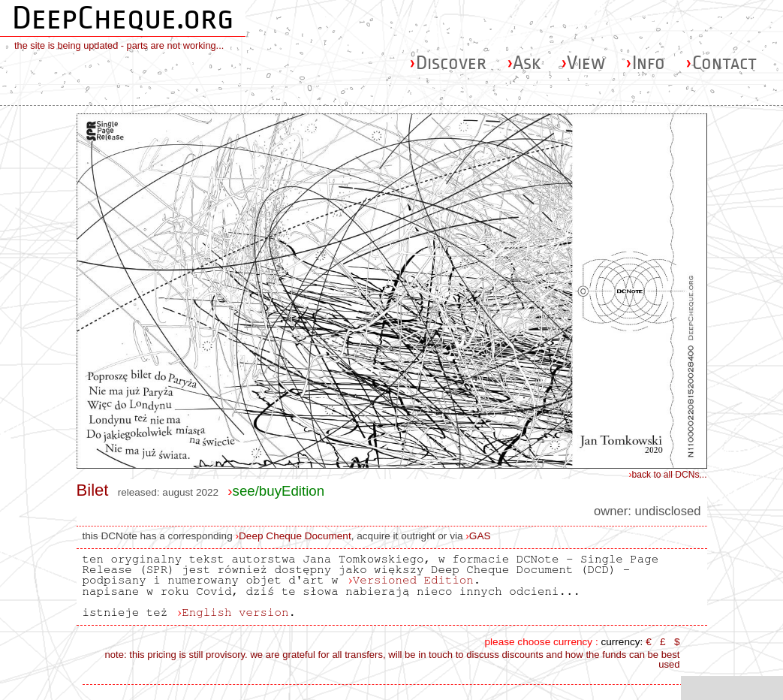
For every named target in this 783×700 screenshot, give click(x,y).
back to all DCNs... (668, 475)
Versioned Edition (413, 580)
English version (235, 612)
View (583, 63)
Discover (448, 63)
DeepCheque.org (123, 18)
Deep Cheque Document (295, 536)
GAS (480, 536)
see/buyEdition (276, 491)
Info (645, 63)
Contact (721, 63)
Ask (524, 63)
